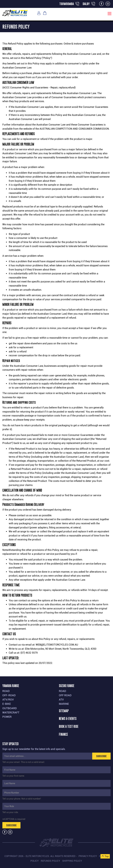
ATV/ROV (8, 700)
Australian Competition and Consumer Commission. (75, 129)
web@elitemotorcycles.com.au (57, 645)
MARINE (64, 704)
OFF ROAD (65, 695)
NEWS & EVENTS (68, 719)
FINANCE (63, 734)
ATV (61, 700)
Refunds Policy (50, 861)
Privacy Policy (88, 856)
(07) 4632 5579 (29, 653)
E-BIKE (7, 704)
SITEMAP (64, 711)
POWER (7, 717)
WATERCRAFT (11, 712)
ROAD (6, 691)
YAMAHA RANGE (11, 686)
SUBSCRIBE (101, 756)
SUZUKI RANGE (67, 686)
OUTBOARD (10, 708)
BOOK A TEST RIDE (69, 727)
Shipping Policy (72, 861)
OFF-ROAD (9, 695)
